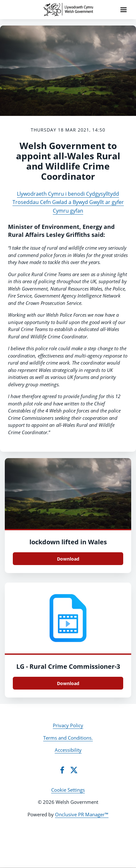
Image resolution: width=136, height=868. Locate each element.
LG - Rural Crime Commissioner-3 (68, 666)
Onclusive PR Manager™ (82, 814)
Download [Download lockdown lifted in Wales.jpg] (68, 559)
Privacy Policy (68, 725)
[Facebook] (62, 770)
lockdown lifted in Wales (68, 542)
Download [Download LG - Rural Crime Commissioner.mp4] (68, 683)
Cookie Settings (68, 790)
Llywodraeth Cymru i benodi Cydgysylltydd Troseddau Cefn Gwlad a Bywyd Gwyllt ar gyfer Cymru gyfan (68, 202)
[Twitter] (74, 770)
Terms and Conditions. (68, 738)
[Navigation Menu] (124, 10)
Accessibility (68, 750)
